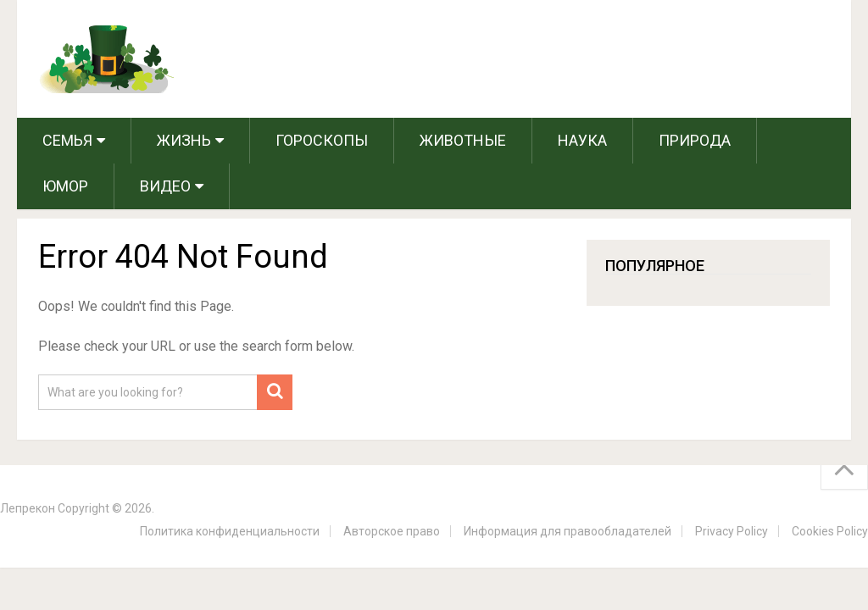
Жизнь (184, 140)
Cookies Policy (830, 531)
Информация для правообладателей (568, 531)
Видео (165, 186)
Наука (582, 140)
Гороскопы (322, 140)
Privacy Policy (732, 531)
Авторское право (392, 531)
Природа (695, 140)
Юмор (65, 186)
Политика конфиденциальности (230, 531)
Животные (463, 140)
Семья (67, 140)
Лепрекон (28, 508)
